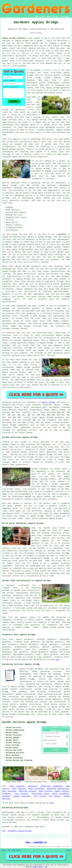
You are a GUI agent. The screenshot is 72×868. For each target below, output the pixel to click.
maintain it (57, 385)
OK (46, 867)
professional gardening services (27, 699)
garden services (16, 709)
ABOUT (49, 17)
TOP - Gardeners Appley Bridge (17, 831)
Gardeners (7, 794)
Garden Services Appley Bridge (24, 722)
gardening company (26, 343)
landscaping (8, 125)
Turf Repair (55, 796)
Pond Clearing (19, 789)
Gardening (32, 786)
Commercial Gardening (51, 786)
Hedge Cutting (62, 791)
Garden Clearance (22, 796)
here (58, 660)
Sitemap (4, 850)
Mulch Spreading (36, 789)
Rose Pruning (46, 791)
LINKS (42, 17)
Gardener (6, 796)
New (9, 850)
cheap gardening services (47, 671)
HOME (36, 17)
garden (63, 43)
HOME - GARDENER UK (36, 842)
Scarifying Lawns (40, 794)
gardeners (36, 266)
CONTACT (56, 17)
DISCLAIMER (65, 17)
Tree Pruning (21, 794)
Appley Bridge (48, 402)
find (11, 639)
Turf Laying (40, 796)
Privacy (68, 850)
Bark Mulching (9, 791)
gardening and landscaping (39, 684)
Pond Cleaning (17, 786)
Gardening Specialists (58, 789)
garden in (32, 237)
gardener (22, 66)
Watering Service (28, 791)
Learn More (38, 867)
